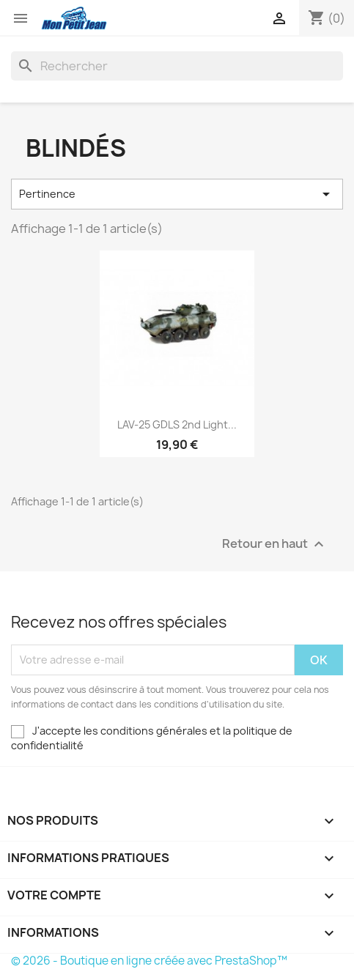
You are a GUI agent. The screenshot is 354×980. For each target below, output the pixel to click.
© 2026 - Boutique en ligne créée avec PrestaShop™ (149, 961)
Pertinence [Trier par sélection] (177, 194)
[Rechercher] (177, 66)
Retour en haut (275, 544)
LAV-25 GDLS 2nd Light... (177, 424)
